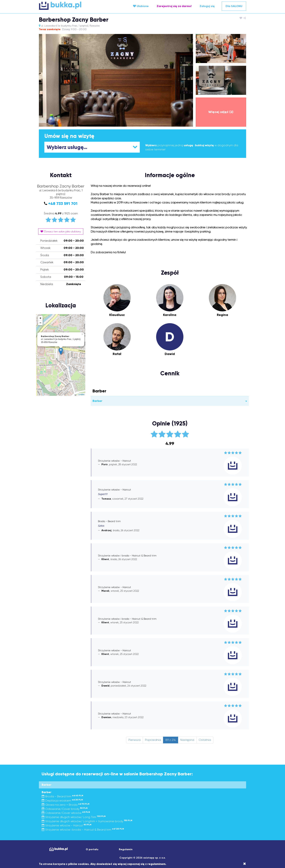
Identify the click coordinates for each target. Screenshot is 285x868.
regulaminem (156, 864)
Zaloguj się (207, 6)
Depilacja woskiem (62, 801)
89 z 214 (171, 740)
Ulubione (141, 6)
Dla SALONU (234, 6)
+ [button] (40, 318)
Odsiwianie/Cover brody (65, 809)
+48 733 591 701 (63, 204)
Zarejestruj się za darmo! (174, 6)
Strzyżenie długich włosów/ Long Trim (74, 817)
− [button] (40, 323)
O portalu (92, 849)
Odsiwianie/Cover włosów (66, 813)
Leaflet (81, 394)
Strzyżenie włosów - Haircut (67, 825)
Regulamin (126, 849)
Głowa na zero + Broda (66, 805)
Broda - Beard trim (62, 796)
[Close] (245, 864)
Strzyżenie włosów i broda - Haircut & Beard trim (83, 830)
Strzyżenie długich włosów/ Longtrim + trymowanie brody (87, 821)
